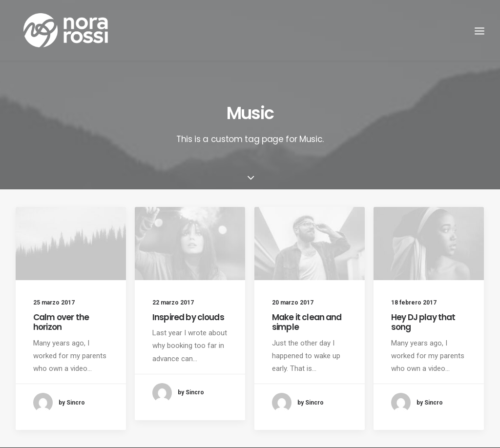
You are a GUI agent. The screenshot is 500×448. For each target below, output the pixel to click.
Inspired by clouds (188, 317)
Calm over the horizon (61, 322)
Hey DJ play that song (423, 322)
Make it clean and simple (307, 322)
